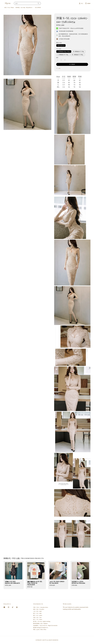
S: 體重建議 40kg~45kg (64, 51)
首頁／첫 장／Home (9, 7)
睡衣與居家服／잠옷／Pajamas (40, 623)
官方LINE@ (38, 7)
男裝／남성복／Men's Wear (40, 629)
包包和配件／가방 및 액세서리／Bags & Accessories (45, 625)
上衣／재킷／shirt (37, 611)
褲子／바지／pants (38, 615)
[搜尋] (39, 3)
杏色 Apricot (61, 45)
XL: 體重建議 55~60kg (78, 55)
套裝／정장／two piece (39, 609)
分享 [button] (58, 68)
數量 (57, 58)
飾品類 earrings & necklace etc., (41, 628)
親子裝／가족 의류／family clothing (42, 621)
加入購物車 (72, 64)
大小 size (59, 49)
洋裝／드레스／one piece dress (41, 607)
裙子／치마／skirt (37, 613)
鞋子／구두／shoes (38, 619)
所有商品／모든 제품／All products (24, 8)
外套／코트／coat (37, 617)
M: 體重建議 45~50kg (78, 51)
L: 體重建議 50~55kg (63, 55)
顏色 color (59, 43)
